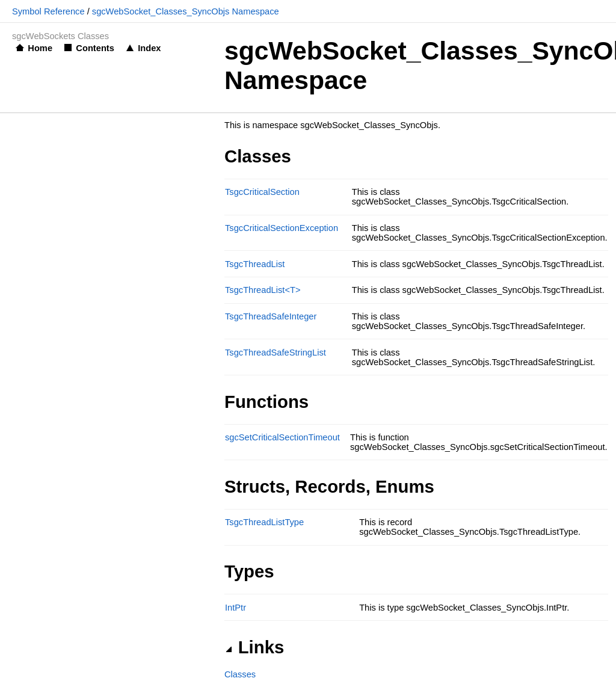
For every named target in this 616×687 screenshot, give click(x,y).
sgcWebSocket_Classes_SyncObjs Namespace (186, 11)
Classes (240, 674)
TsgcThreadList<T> (263, 290)
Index (149, 48)
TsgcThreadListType (264, 522)
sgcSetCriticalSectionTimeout (282, 437)
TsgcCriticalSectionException (282, 228)
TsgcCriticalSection (262, 192)
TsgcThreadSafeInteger (271, 316)
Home (40, 48)
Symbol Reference (48, 11)
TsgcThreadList (255, 264)
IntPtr (236, 608)
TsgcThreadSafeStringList (276, 353)
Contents (95, 48)
